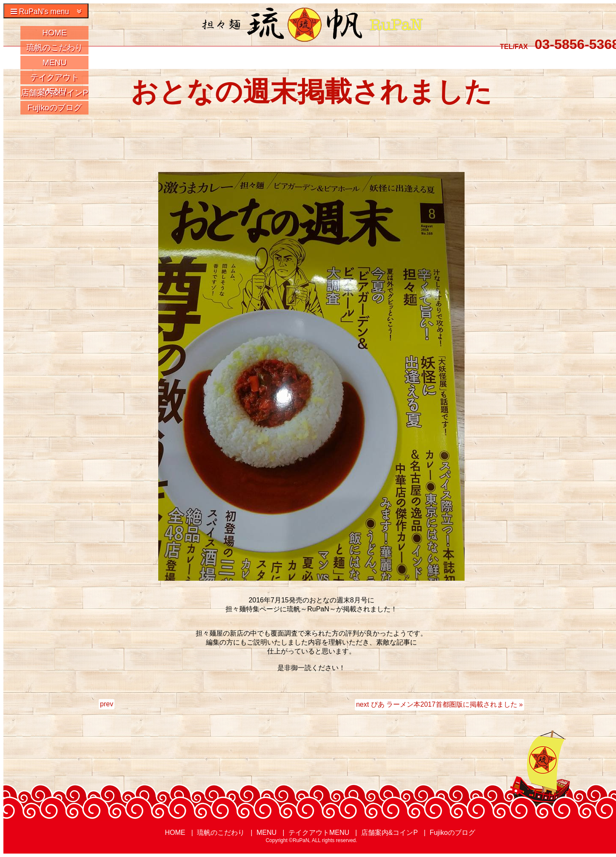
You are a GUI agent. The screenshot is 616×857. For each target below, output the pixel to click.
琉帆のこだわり (55, 47)
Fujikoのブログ (54, 107)
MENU (55, 62)
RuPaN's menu (46, 11)
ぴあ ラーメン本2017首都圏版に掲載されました (444, 704)
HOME (54, 33)
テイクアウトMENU (54, 79)
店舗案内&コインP (55, 93)
